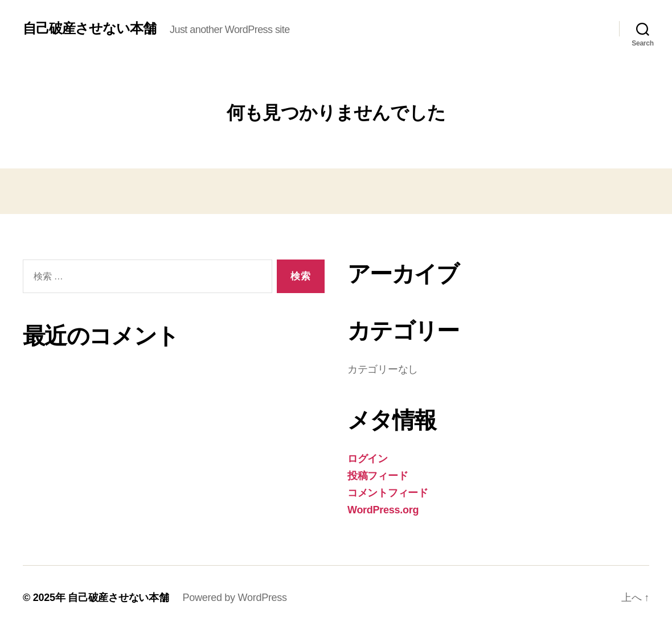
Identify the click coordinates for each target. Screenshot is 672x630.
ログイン (368, 459)
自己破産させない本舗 (89, 28)
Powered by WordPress (234, 598)
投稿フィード (378, 476)
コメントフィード (388, 493)
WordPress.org (383, 510)
